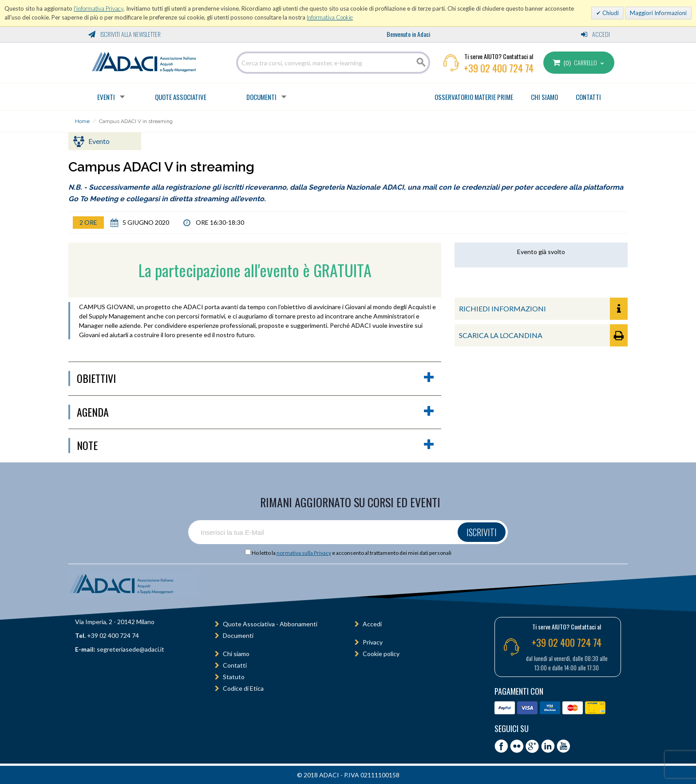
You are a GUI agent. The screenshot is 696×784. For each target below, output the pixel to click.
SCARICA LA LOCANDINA (543, 335)
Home (82, 121)
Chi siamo (236, 654)
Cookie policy (381, 654)
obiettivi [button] (256, 378)
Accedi (595, 34)
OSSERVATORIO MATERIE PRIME (474, 97)
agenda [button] (256, 412)
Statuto (234, 677)
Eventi (106, 97)
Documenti (261, 97)
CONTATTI (588, 97)
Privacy (373, 642)
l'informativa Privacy (99, 8)
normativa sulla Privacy (304, 553)
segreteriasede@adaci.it (130, 649)
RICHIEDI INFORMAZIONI (543, 309)
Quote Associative (181, 97)
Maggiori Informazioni (658, 13)
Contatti (235, 665)
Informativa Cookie (330, 17)
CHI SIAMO (544, 97)
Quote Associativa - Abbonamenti (270, 624)
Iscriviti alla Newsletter (125, 34)
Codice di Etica (243, 688)
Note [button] (256, 446)
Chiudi (610, 13)
